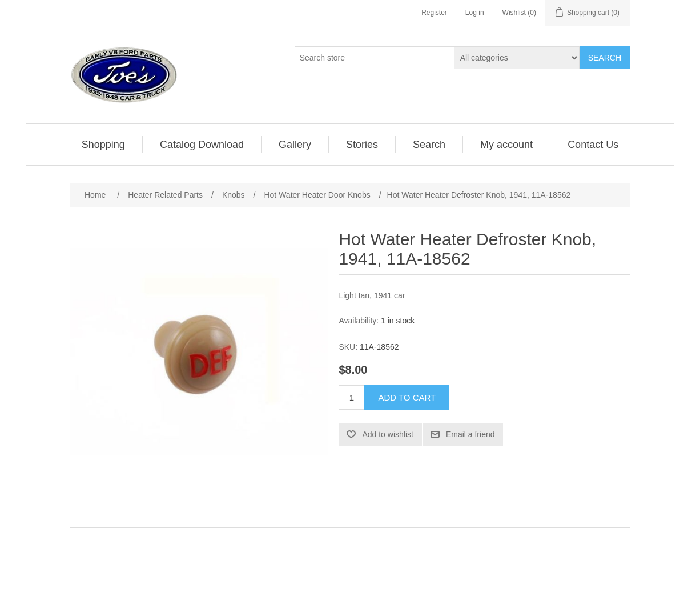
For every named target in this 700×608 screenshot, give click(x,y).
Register (434, 13)
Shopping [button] (103, 145)
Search (605, 58)
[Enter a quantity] (351, 397)
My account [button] (506, 145)
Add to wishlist (387, 434)
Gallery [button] (295, 145)
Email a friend (470, 434)
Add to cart (407, 397)
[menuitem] (104, 145)
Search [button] (429, 145)
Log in (475, 13)
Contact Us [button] (593, 145)
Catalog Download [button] (202, 145)
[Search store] (375, 58)
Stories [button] (362, 145)
